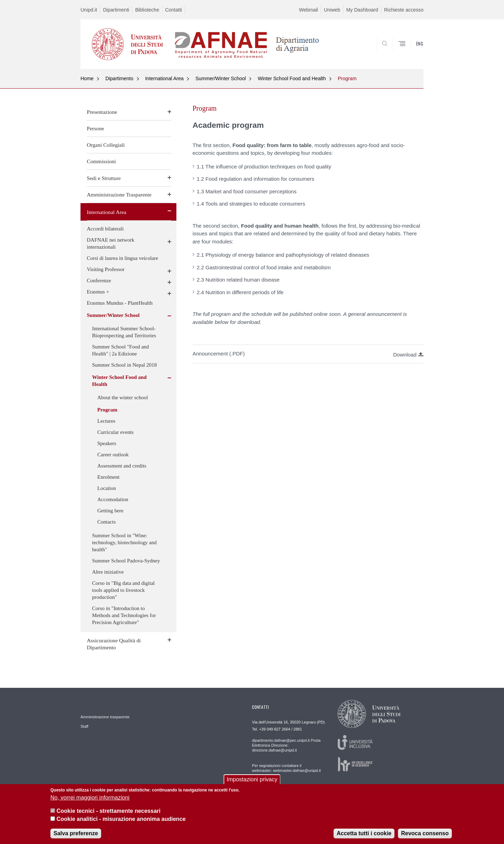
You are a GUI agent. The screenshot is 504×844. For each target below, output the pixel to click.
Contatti (174, 10)
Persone (95, 128)
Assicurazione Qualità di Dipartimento (114, 644)
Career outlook (113, 455)
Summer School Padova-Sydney (126, 561)
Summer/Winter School (220, 78)
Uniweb (332, 10)
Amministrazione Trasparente (119, 195)
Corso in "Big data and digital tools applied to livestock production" (123, 590)
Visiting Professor (106, 269)
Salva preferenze (76, 833)
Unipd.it (89, 10)
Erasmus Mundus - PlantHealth (120, 303)
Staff (84, 726)
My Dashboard (362, 10)
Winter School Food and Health (292, 78)
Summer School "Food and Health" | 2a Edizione (120, 350)
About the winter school (123, 397)
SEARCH (411, 52)
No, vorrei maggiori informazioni (90, 798)
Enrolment (108, 477)
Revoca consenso (425, 833)
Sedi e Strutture (104, 178)
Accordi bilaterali (105, 229)
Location (107, 488)
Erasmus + (98, 292)
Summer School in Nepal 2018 (124, 365)
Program (347, 78)
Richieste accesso (404, 10)
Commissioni (101, 161)
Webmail (308, 10)
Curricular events (115, 432)
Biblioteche (147, 10)
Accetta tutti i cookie (364, 833)
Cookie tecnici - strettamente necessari (108, 811)
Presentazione (102, 112)
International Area (164, 78)
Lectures (106, 421)
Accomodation (113, 499)
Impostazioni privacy (252, 780)
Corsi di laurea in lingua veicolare (122, 258)
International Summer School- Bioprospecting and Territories (124, 332)
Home (87, 78)
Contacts (107, 522)
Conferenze (99, 281)
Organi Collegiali (106, 145)
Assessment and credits (122, 466)
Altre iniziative (108, 572)
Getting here (110, 511)
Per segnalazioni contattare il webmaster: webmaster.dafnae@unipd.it (286, 768)
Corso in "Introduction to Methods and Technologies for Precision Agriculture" (124, 615)
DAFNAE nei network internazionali (111, 243)
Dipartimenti (116, 10)
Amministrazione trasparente (105, 717)
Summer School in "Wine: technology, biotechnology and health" (124, 542)
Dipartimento (119, 78)
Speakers (107, 443)
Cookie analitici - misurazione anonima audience (121, 819)
